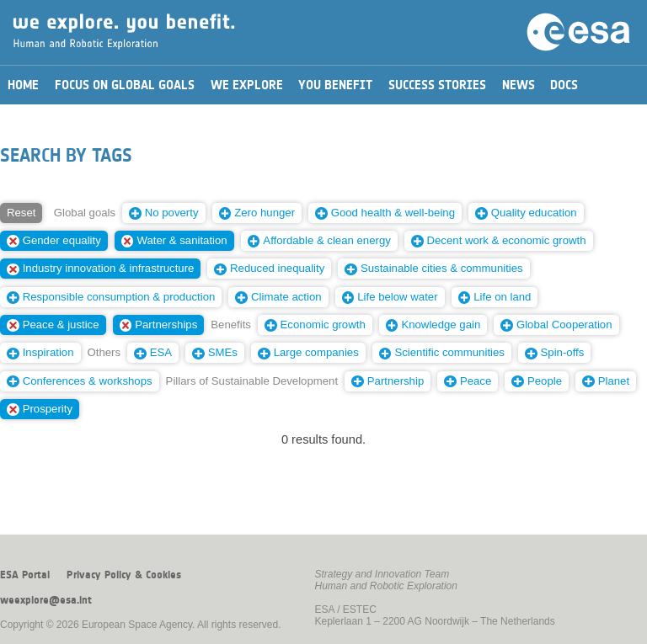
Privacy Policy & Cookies (124, 575)
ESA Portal (25, 575)
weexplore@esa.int (46, 600)
